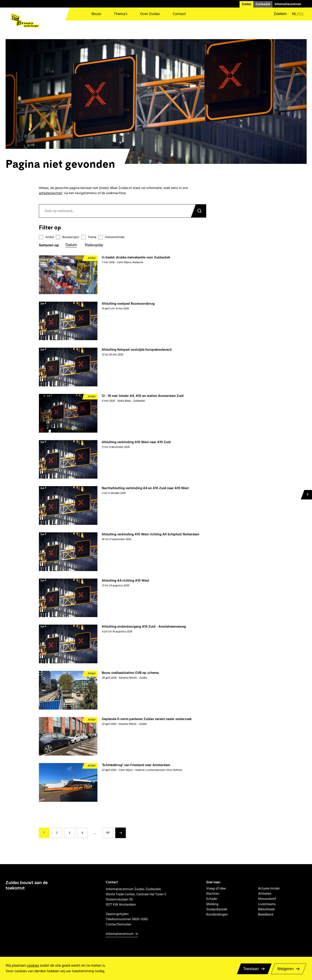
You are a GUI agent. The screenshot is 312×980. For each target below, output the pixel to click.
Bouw (96, 14)
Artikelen (265, 894)
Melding (212, 904)
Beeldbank (266, 914)
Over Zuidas (150, 14)
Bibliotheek (266, 909)
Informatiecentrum (288, 4)
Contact (179, 14)
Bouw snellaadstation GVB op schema (130, 673)
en (301, 14)
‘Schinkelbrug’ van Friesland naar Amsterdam (136, 765)
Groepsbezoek (217, 909)
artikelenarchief (50, 193)
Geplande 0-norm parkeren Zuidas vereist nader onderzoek (147, 719)
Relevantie (94, 245)
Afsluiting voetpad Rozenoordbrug (128, 304)
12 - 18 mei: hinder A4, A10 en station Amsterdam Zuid (143, 396)
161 (108, 833)
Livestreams (267, 904)
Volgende (121, 833)
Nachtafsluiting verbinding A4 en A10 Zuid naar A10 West (145, 488)
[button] (277, 14)
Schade (212, 899)
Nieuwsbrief (267, 899)
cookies (33, 965)
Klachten (213, 894)
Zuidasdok (263, 4)
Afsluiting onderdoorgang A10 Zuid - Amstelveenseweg (144, 627)
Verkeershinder (115, 237)
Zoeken (198, 211)
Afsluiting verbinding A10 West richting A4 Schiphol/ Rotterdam (150, 534)
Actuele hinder (269, 888)
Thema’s (121, 14)
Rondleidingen (217, 914)
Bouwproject (71, 237)
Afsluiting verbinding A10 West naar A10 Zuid (136, 442)
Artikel (50, 237)
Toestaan (251, 969)
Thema (92, 237)
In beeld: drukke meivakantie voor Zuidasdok (136, 257)
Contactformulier (118, 924)
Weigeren (285, 969)
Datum (71, 245)
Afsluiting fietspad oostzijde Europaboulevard (137, 350)
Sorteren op (49, 245)
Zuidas (246, 4)
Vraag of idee (216, 888)
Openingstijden (117, 914)
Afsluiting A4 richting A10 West (125, 581)
